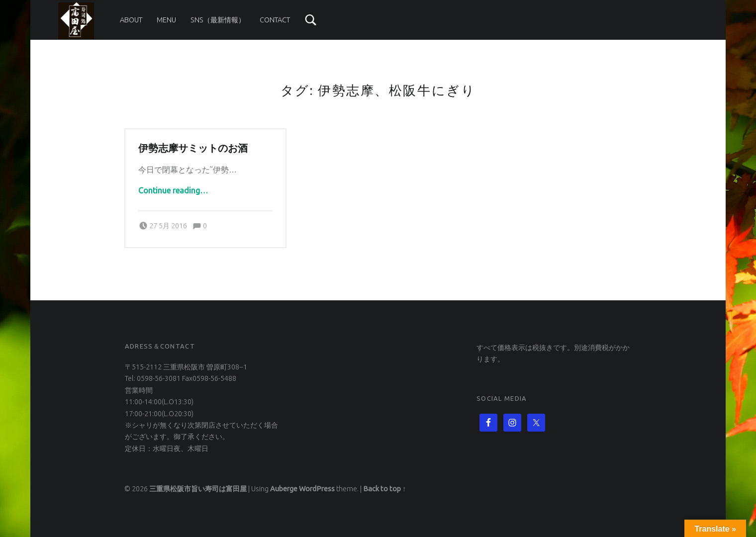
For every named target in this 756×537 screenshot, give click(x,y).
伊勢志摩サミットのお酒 (193, 148)
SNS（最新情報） (218, 20)
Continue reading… (173, 190)
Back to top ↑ (384, 489)
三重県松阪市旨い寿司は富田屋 (198, 489)
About (131, 20)
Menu (166, 20)
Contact (275, 20)
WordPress (317, 489)
